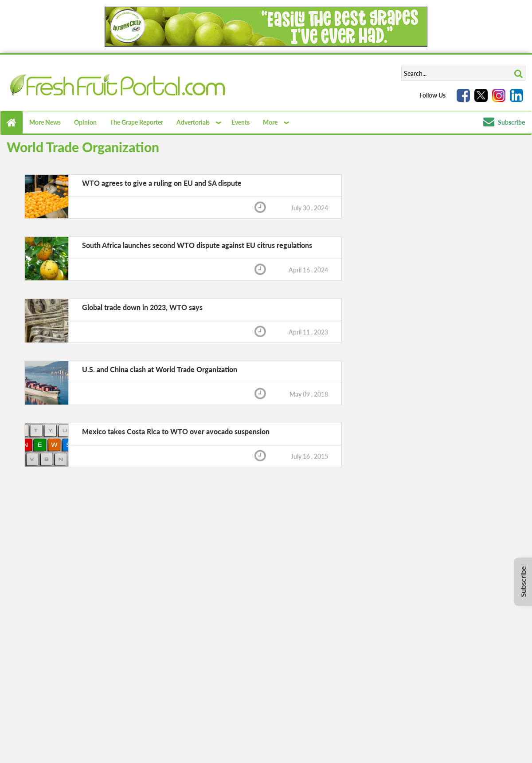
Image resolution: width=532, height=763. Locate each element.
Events (241, 122)
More (270, 122)
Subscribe (504, 122)
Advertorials (193, 122)
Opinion (85, 122)
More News (45, 122)
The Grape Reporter (137, 122)
